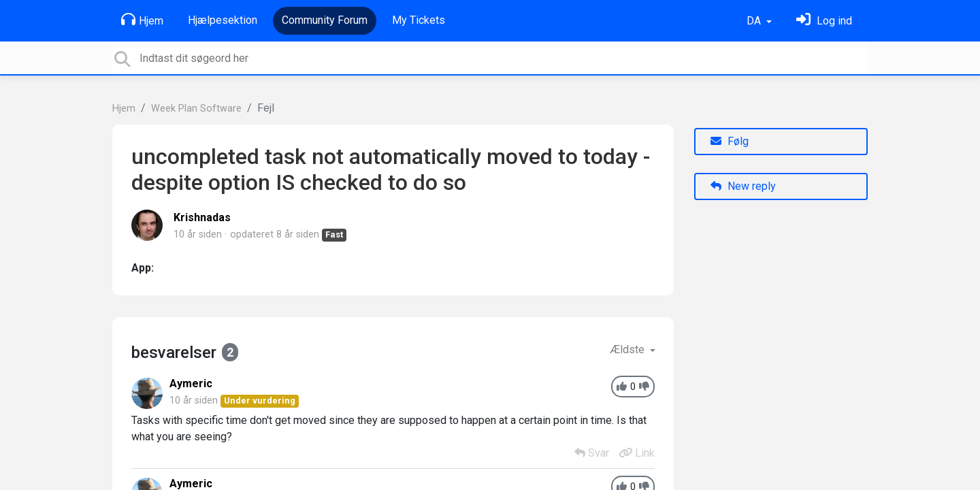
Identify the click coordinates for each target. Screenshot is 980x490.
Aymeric (191, 383)
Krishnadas (202, 217)
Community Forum (325, 20)
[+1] (622, 387)
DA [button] (755, 21)
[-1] (644, 387)
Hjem (142, 20)
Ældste (628, 349)
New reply (743, 186)
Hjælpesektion (223, 20)
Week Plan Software (196, 109)
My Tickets (419, 20)
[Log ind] (824, 21)
